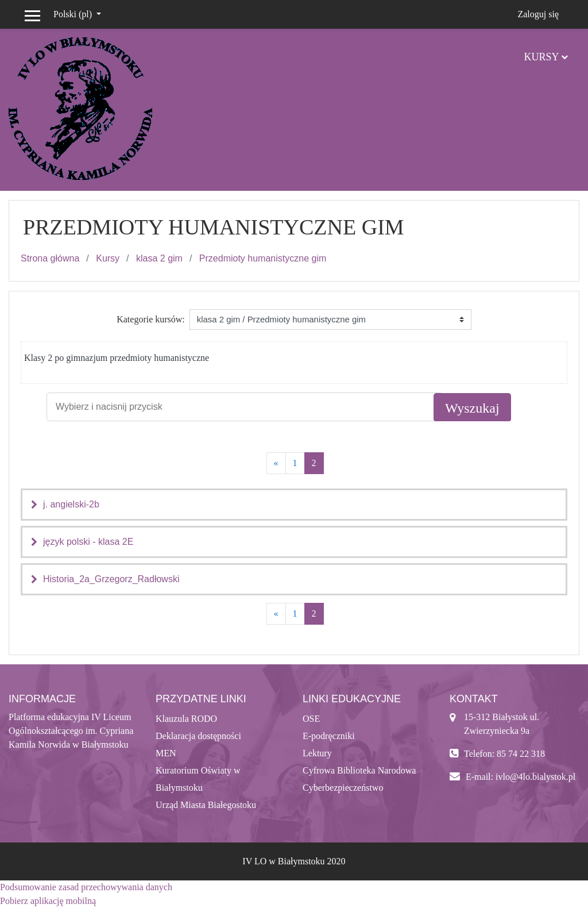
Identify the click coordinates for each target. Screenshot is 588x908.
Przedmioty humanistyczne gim (263, 258)
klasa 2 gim (159, 258)
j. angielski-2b (71, 504)
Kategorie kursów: (151, 319)
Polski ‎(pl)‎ (74, 14)
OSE (311, 719)
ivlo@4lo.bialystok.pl (535, 777)
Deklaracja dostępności (198, 736)
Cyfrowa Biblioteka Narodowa (359, 770)
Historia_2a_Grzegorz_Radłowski (111, 579)
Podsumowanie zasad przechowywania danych (86, 887)
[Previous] (276, 463)
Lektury (317, 753)
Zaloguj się (538, 14)
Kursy (541, 57)
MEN (166, 753)
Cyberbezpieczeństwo (343, 788)
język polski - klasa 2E (88, 542)
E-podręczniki (329, 736)
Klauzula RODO (186, 719)
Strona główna (50, 258)
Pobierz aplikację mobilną (48, 901)
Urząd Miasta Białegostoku (206, 805)
